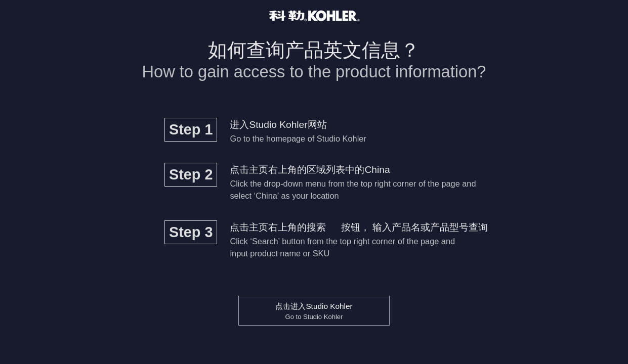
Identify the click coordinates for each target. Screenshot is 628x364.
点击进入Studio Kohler (314, 311)
